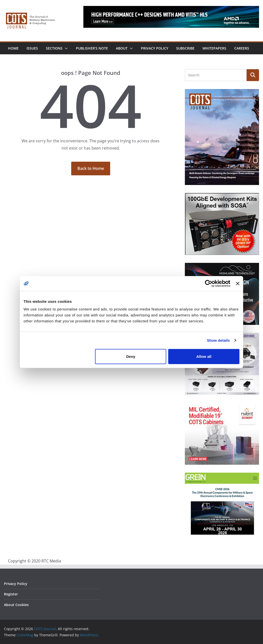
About (122, 48)
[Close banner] (238, 283)
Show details (218, 340)
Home (13, 48)
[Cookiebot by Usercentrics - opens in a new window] (209, 283)
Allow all (204, 356)
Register (11, 594)
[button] (65, 48)
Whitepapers (214, 48)
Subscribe (185, 48)
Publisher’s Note (92, 48)
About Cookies (16, 605)
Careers (242, 48)
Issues (32, 48)
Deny (131, 356)
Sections (54, 48)
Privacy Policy (155, 48)
